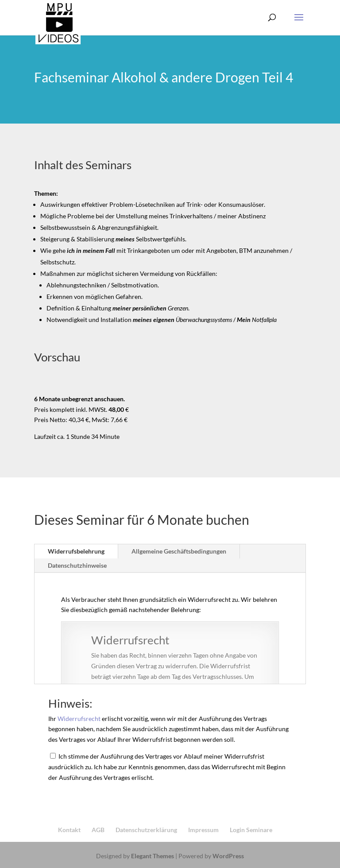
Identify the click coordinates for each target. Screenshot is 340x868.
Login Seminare (251, 830)
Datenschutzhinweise (77, 565)
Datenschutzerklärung (146, 830)
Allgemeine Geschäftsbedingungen (179, 551)
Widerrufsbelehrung (76, 551)
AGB (98, 830)
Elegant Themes (153, 856)
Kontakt (69, 830)
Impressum (203, 830)
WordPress (228, 856)
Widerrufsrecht (79, 719)
